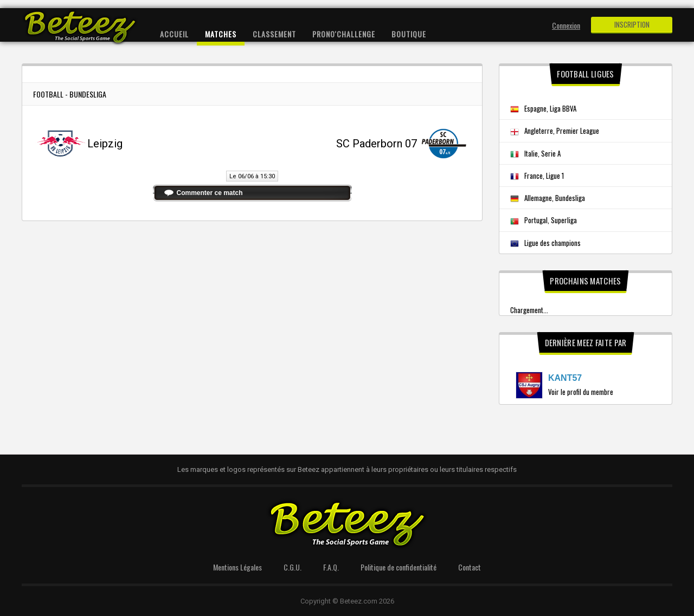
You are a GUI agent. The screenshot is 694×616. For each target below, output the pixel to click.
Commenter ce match (210, 193)
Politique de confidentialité (399, 567)
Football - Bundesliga (70, 94)
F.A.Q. (331, 567)
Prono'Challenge (344, 34)
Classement (274, 34)
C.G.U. (293, 567)
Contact (470, 567)
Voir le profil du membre (581, 392)
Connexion (566, 25)
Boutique (409, 34)
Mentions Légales (237, 567)
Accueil (174, 34)
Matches (221, 34)
